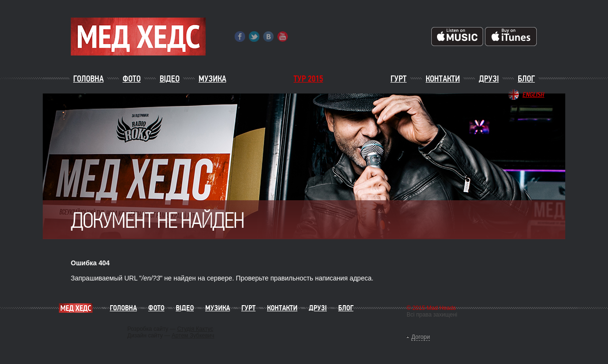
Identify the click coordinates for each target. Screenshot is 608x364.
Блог (526, 79)
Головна (88, 79)
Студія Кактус (195, 329)
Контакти (443, 79)
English (533, 94)
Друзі (489, 79)
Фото (132, 79)
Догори (421, 337)
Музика (212, 79)
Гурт (399, 79)
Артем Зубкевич (193, 336)
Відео (170, 79)
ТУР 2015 (308, 79)
